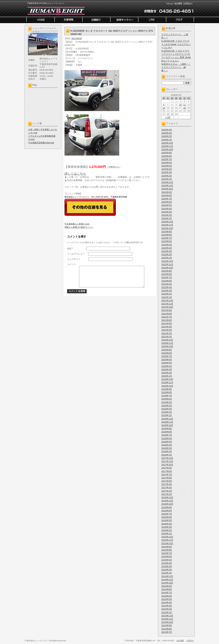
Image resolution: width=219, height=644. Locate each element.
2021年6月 (167, 320)
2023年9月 (167, 232)
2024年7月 (167, 199)
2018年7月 (167, 435)
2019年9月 (167, 389)
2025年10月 (167, 149)
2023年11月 (167, 225)
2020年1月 (167, 376)
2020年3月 (167, 369)
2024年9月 (167, 192)
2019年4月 (167, 406)
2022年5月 (167, 284)
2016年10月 (167, 504)
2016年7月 (167, 514)
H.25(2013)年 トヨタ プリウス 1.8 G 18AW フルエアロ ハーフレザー (176, 44)
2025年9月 (167, 153)
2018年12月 (167, 419)
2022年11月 (167, 264)
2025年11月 (167, 146)
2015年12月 (167, 537)
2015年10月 (167, 543)
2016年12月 (167, 497)
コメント (72, 264)
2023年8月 (167, 235)
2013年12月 (167, 616)
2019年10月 (167, 386)
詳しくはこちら (75, 174)
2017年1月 (167, 494)
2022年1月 (167, 297)
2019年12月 (167, 379)
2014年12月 (167, 576)
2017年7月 (167, 475)
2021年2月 (167, 333)
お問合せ (188, 3)
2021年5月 (167, 323)
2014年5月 (167, 599)
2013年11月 (167, 619)
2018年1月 (167, 455)
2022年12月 (167, 261)
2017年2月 (167, 491)
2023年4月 (167, 248)
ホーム (170, 3)
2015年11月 (167, 540)
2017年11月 (167, 461)
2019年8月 (167, 392)
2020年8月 (167, 353)
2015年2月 (167, 570)
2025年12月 (167, 143)
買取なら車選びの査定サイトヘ (79, 227)
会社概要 (178, 3)
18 (184, 108)
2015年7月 (167, 553)
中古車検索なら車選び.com (77, 224)
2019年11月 (167, 382)
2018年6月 (167, 438)
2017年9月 (167, 468)
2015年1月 (167, 573)
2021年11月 (167, 304)
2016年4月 (167, 524)
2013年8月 (167, 629)
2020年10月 (167, 346)
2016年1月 (167, 534)
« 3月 (168, 117)
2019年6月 (167, 399)
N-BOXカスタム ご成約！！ (176, 64)
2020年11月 (167, 343)
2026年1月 (167, 140)
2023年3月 (167, 251)
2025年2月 (167, 176)
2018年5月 (167, 442)
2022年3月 (167, 291)
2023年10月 (167, 228)
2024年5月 (167, 205)
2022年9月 (167, 271)
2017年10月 (167, 465)
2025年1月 (167, 179)
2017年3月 (167, 488)
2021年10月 (167, 307)
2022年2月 (167, 294)
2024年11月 (167, 186)
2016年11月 (167, 501)
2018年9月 (167, 429)
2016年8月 (167, 511)
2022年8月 (167, 274)
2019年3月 (167, 409)
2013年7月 (167, 632)
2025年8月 (167, 156)
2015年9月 (167, 547)
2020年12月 (167, 340)
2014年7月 (167, 593)
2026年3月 (167, 133)
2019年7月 (167, 396)
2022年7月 (167, 277)
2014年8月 (167, 589)
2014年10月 (167, 583)
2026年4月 (167, 130)
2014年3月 (167, 606)
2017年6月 (167, 478)
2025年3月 (167, 172)
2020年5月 (167, 363)
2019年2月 (167, 412)
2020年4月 (167, 366)
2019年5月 (167, 402)
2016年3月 (167, 527)
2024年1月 (167, 218)
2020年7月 (167, 356)
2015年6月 (167, 556)
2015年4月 (167, 563)
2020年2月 (167, 373)
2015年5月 (167, 560)
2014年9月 (167, 586)
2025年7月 (167, 159)
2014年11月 (167, 580)
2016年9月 (167, 507)
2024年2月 (167, 215)
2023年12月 (167, 222)
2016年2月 (167, 530)
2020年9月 (167, 350)
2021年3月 (167, 330)
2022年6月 (167, 281)
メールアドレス (76, 254)
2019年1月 (167, 415)
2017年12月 (167, 458)
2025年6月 (167, 163)
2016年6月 (167, 517)
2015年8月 (167, 550)
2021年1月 (167, 337)
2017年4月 (167, 484)
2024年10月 (167, 189)
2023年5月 (167, 245)
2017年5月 (167, 481)
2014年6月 (167, 596)
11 (184, 105)
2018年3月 (167, 448)
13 (164, 108)
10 (180, 105)
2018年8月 (167, 432)
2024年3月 (167, 212)
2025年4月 (167, 169)
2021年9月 (167, 310)
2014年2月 (167, 609)
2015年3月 (167, 566)
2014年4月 (167, 603)
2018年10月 (167, 425)
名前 (70, 249)
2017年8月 (167, 471)
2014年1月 (167, 612)
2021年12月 (167, 301)
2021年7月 (167, 317)
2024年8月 (167, 195)
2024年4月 (167, 209)
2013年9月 (167, 625)
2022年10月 (167, 268)
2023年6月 (167, 241)
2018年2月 (167, 451)
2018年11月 (167, 422)
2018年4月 (167, 445)
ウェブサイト (74, 259)
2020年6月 (167, 360)
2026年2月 (167, 136)
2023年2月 (167, 255)
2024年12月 (167, 182)
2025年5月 (167, 166)
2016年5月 (167, 520)
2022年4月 (167, 287)
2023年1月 (167, 258)
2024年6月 (167, 202)
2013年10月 (167, 622)
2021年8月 (167, 314)
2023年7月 (167, 238)
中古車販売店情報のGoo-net (41, 143)
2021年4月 (167, 327)
